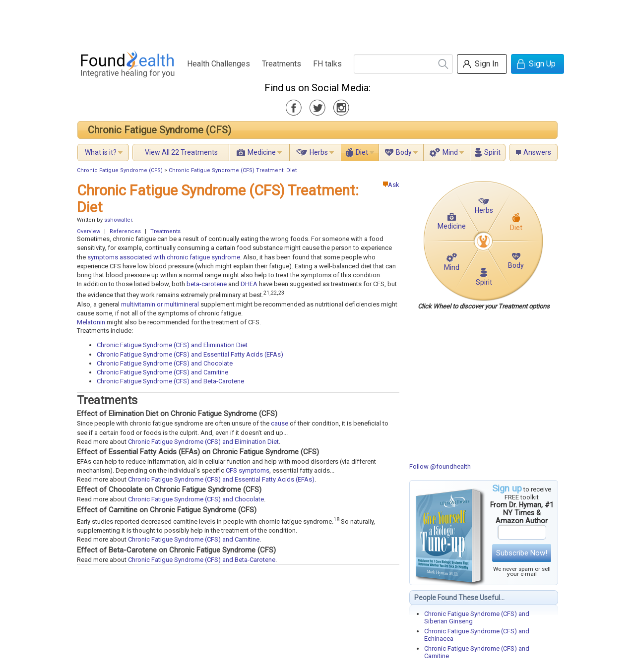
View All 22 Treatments (181, 152)
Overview (89, 231)
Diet (362, 152)
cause (280, 423)
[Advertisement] (317, 22)
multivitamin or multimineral (160, 304)
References (125, 231)
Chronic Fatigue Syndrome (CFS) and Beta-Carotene (170, 381)
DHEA (249, 284)
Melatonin (91, 322)
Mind (450, 152)
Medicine (262, 152)
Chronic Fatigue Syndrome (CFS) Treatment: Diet (233, 170)
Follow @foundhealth (440, 466)
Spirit (492, 152)
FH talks (327, 64)
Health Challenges (219, 64)
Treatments (282, 64)
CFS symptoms (248, 470)
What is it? (101, 152)
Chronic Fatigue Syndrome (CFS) (159, 130)
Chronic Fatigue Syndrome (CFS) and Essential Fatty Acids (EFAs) (190, 354)
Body (404, 152)
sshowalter (118, 220)
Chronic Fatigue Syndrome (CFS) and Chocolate (165, 363)
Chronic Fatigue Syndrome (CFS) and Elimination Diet (172, 345)
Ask (391, 185)
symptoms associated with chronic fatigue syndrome (164, 257)
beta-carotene (207, 284)
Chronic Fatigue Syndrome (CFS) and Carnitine (162, 372)
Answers (537, 152)
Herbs (319, 152)
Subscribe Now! (522, 553)
